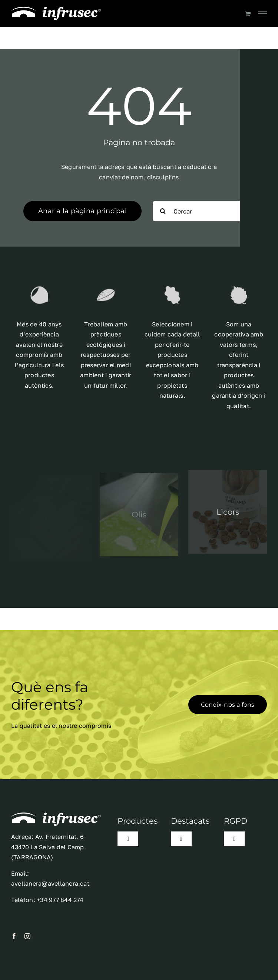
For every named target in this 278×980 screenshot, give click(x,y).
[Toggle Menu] (262, 14)
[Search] (163, 211)
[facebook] (14, 936)
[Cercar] (204, 211)
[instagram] (27, 936)
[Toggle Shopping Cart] (248, 14)
